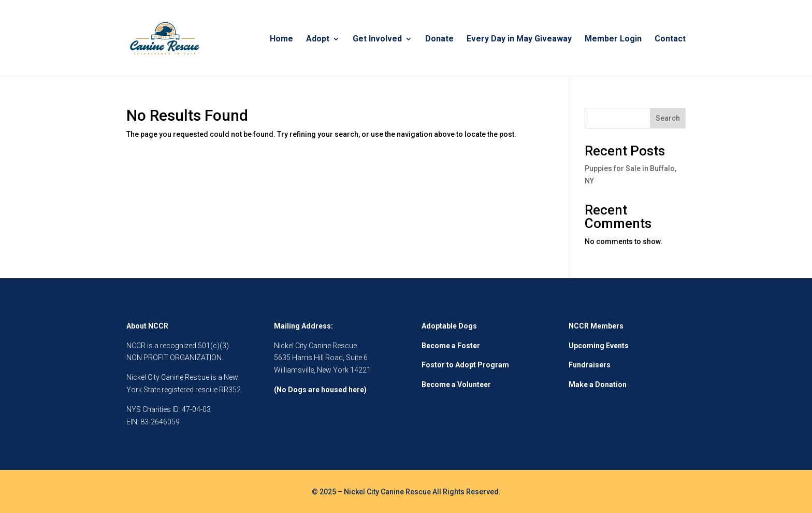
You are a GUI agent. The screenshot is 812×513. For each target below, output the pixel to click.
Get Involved (377, 39)
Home (281, 39)
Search (668, 118)
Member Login (613, 39)
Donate (439, 39)
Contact (670, 39)
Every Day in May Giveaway (519, 39)
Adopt (318, 39)
